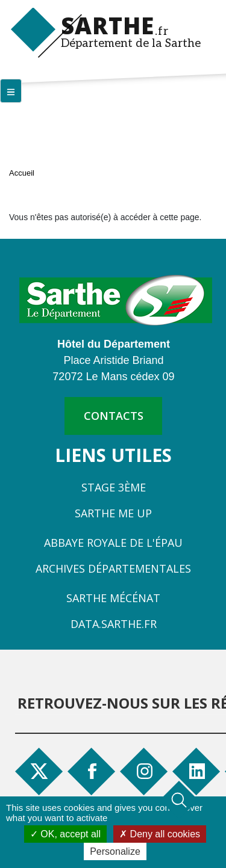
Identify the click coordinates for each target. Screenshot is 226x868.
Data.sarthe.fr (114, 624)
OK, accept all (65, 834)
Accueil (22, 173)
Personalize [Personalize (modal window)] (115, 851)
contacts (114, 416)
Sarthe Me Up (113, 513)
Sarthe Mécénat (113, 598)
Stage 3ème (114, 487)
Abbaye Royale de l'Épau (113, 543)
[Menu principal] (11, 91)
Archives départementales (113, 568)
